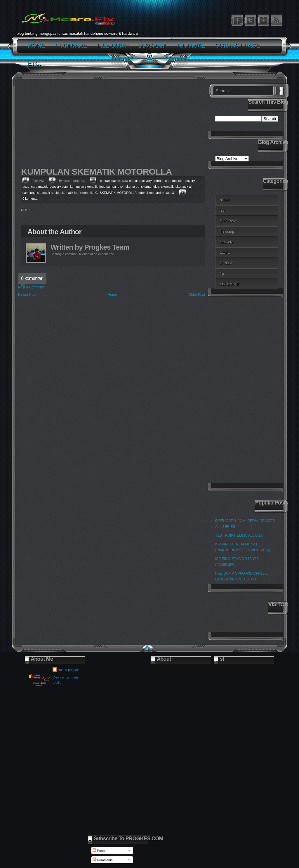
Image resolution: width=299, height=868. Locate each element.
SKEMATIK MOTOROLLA (118, 193)
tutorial (225, 253)
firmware (227, 242)
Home (112, 295)
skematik (167, 187)
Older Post (197, 295)
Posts (99, 850)
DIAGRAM (228, 221)
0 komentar (31, 199)
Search (279, 90)
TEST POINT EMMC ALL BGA (239, 535)
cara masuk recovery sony (50, 187)
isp (222, 211)
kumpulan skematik (84, 187)
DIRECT (226, 263)
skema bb (133, 187)
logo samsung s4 (111, 187)
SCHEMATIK (230, 284)
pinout (225, 200)
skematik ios (69, 193)
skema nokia (150, 187)
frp (222, 274)
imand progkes (69, 670)
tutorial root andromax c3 (156, 193)
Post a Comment (31, 287)
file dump (227, 232)
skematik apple (48, 193)
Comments (102, 860)
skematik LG (89, 193)
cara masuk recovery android (142, 181)
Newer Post (27, 295)
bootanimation (110, 181)
